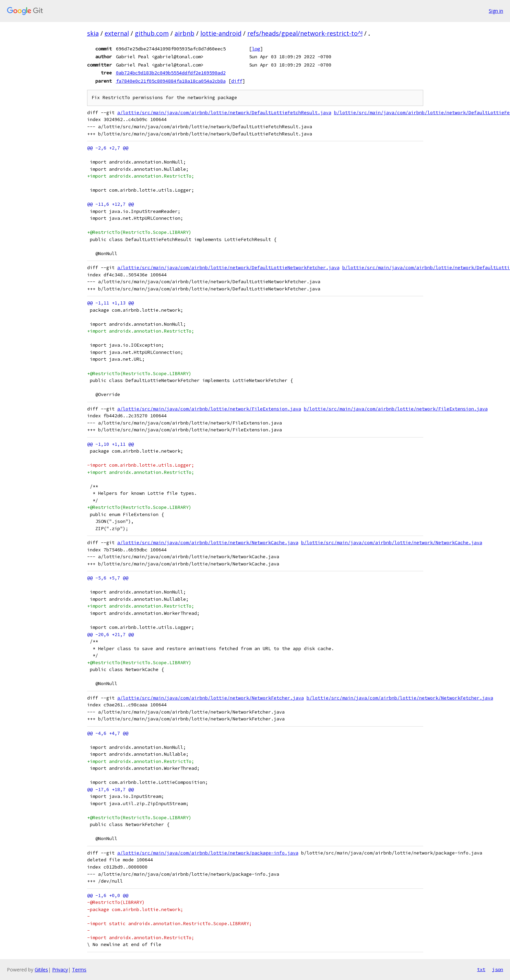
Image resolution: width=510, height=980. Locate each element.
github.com (152, 33)
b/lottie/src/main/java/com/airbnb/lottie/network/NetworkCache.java (392, 543)
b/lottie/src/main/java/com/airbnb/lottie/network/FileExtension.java (396, 409)
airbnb (185, 33)
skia (93, 33)
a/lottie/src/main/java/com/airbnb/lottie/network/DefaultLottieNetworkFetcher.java (228, 268)
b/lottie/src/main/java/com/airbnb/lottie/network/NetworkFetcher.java (400, 698)
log (256, 49)
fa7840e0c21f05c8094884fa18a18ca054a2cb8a (171, 81)
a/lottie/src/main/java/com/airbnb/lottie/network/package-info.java (208, 853)
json (498, 969)
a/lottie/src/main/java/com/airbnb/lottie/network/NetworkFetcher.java (211, 698)
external (117, 33)
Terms (79, 970)
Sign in (496, 11)
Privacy (60, 970)
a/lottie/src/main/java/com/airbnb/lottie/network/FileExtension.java (209, 409)
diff (237, 81)
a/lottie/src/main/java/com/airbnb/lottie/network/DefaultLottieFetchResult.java (224, 113)
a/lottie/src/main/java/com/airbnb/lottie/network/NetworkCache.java (208, 543)
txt (481, 969)
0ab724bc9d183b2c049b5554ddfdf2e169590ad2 (171, 73)
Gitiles (41, 970)
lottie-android (221, 33)
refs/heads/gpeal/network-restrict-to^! (305, 33)
